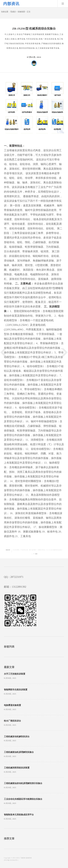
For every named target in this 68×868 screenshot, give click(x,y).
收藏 (36, 554)
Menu (63, 4)
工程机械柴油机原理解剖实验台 (19, 752)
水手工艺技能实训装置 (15, 674)
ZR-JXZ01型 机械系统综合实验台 (54, 550)
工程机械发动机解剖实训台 (17, 737)
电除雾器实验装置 (12, 705)
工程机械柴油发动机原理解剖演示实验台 (23, 783)
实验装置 (21, 12)
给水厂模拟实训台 (12, 721)
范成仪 (13, 12)
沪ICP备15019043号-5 (11, 860)
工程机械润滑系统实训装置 (17, 768)
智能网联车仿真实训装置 (16, 690)
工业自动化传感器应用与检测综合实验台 (23, 799)
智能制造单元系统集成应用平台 (19, 815)
